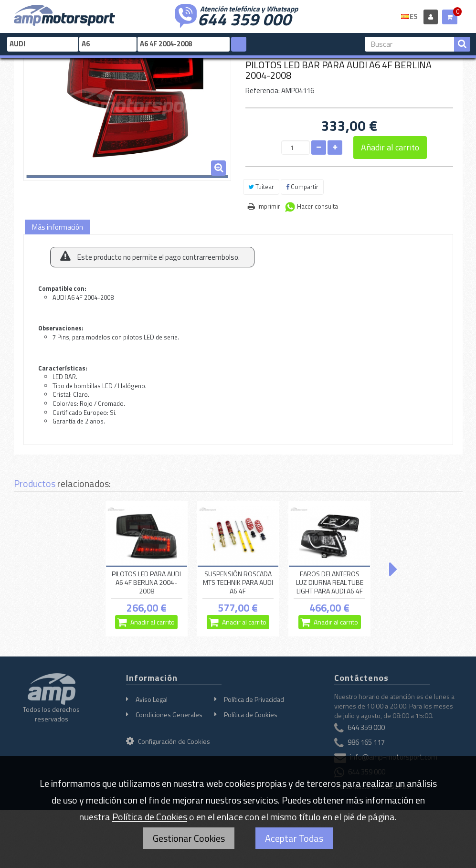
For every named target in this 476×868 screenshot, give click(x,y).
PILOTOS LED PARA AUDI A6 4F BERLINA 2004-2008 (146, 582)
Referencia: (263, 90)
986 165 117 (366, 743)
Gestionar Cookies (189, 838)
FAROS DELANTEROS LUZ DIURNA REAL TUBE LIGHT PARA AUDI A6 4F (330, 582)
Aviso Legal (152, 699)
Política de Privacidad (254, 699)
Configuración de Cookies (168, 741)
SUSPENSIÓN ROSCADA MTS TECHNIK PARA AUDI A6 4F (238, 582)
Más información (58, 227)
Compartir (302, 187)
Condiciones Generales (169, 715)
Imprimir (269, 206)
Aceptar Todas (294, 838)
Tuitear (261, 187)
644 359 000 (244, 18)
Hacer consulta (317, 206)
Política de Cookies (251, 715)
